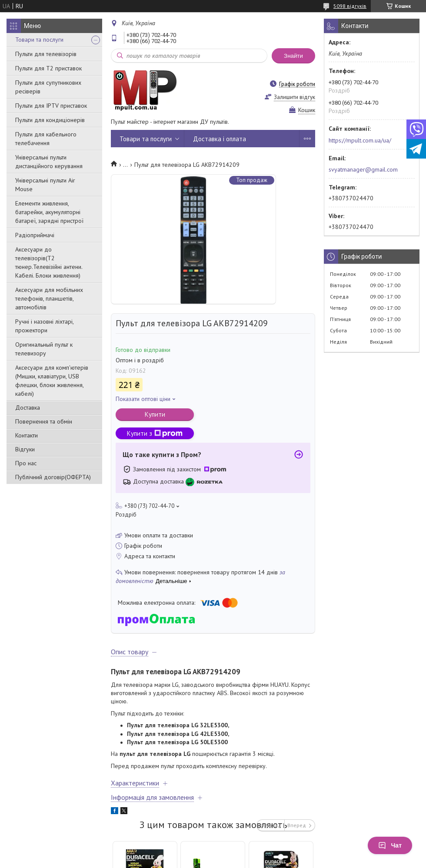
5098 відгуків (350, 6)
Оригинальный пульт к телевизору (44, 349)
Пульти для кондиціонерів (50, 120)
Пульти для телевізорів (46, 54)
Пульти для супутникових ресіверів (48, 87)
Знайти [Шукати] (293, 56)
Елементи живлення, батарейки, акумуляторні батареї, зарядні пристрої (49, 212)
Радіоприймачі (35, 235)
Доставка (28, 407)
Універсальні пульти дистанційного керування (49, 162)
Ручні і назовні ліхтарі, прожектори (44, 326)
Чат (390, 845)
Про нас (26, 463)
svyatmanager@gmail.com (363, 169)
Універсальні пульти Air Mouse (45, 185)
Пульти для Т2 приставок (48, 68)
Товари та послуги (39, 40)
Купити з (155, 433)
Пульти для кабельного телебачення (46, 139)
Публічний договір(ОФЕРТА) (53, 477)
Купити (155, 414)
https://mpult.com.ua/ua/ (360, 140)
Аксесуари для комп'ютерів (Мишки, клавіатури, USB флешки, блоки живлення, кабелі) (52, 381)
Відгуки (25, 449)
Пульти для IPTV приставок (51, 106)
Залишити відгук (295, 97)
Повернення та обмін (44, 421)
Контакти (27, 435)
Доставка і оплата (220, 139)
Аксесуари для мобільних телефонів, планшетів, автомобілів (49, 298)
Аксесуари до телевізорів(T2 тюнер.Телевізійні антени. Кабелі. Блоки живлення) (49, 262)
